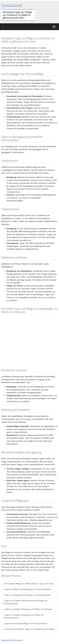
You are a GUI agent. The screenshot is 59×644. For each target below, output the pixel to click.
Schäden (28, 419)
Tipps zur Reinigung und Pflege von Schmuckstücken (27, 595)
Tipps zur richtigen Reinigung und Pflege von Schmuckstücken (23, 616)
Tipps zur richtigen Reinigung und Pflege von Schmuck (28, 609)
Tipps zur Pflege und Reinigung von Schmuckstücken (27, 589)
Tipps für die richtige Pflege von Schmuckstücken (25, 623)
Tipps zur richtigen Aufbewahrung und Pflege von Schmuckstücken (25, 602)
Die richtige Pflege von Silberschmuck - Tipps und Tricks (28, 584)
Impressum (18, 640)
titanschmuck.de (12, 5)
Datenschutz (7, 640)
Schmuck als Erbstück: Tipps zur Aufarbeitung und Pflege (29, 629)
